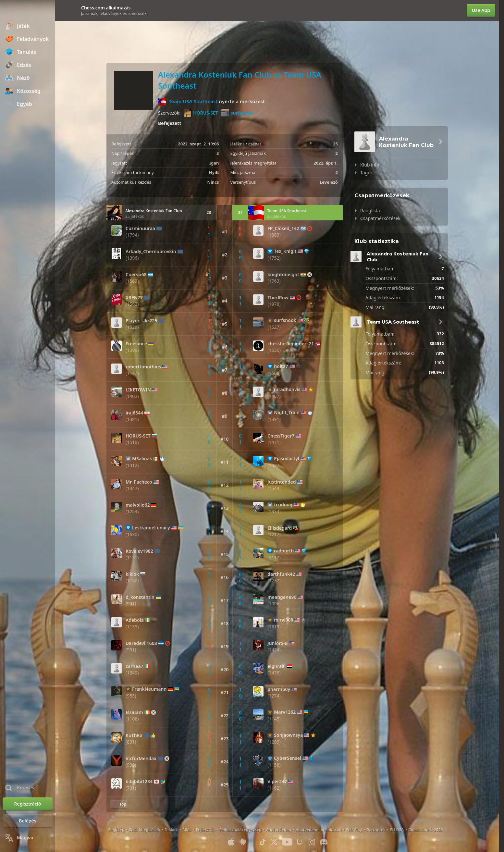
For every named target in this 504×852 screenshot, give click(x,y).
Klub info (370, 165)
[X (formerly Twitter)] (274, 842)
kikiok (132, 574)
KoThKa (134, 735)
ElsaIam (134, 712)
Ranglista (370, 210)
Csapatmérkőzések (380, 218)
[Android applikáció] (243, 842)
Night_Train (287, 413)
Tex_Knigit (285, 251)
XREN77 (134, 298)
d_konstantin (140, 597)
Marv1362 (285, 712)
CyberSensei (288, 758)
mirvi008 (283, 620)
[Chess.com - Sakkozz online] (28, 11)
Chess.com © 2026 (425, 830)
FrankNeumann (149, 689)
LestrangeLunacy (151, 528)
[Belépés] (28, 821)
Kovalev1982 (139, 551)
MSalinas (142, 459)
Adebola (135, 620)
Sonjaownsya (288, 735)
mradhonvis (287, 389)
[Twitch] (300, 842)
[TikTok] (263, 842)
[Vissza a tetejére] (119, 804)
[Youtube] (287, 842)
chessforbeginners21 (291, 344)
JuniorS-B (277, 643)
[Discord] (324, 842)
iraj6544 (134, 413)
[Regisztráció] (28, 804)
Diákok (171, 830)
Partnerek (376, 830)
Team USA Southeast (193, 101)
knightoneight (283, 275)
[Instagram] (312, 842)
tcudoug (283, 505)
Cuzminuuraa (140, 228)
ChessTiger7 (281, 436)
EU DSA (397, 830)
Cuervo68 (136, 275)
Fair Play (354, 830)
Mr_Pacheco (139, 482)
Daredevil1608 (141, 643)
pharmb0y (279, 689)
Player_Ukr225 (141, 321)
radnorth (284, 551)
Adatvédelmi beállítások (319, 830)
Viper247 (277, 782)
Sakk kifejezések (144, 830)
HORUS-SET (201, 113)
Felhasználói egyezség (240, 830)
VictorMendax (141, 759)
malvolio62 (138, 505)
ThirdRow (278, 298)
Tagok (367, 173)
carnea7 (135, 666)
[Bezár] (60, 10)
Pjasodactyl (287, 459)
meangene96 (282, 597)
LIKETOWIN (138, 390)
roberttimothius (143, 367)
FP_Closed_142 (283, 228)
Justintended (282, 482)
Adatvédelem (279, 830)
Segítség (117, 830)
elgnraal (277, 666)
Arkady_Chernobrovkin (151, 252)
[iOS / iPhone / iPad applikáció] (231, 842)
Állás (187, 830)
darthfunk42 (281, 574)
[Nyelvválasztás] (28, 838)
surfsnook (237, 113)
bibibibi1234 (139, 782)
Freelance (136, 344)
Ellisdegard (280, 528)
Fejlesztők (205, 830)
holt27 (281, 366)
